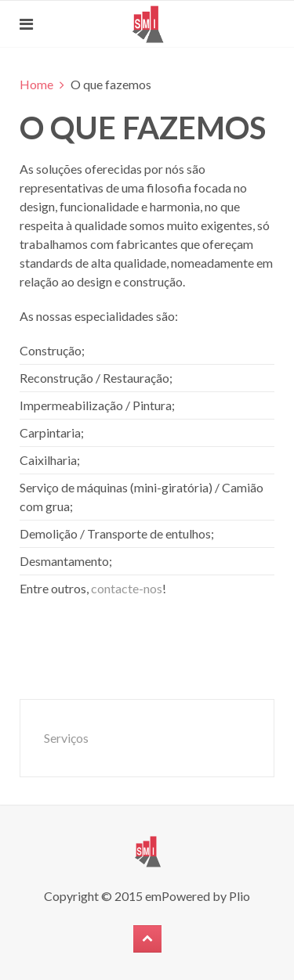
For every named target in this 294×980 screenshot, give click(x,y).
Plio (240, 896)
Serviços (66, 738)
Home (36, 84)
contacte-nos (127, 588)
